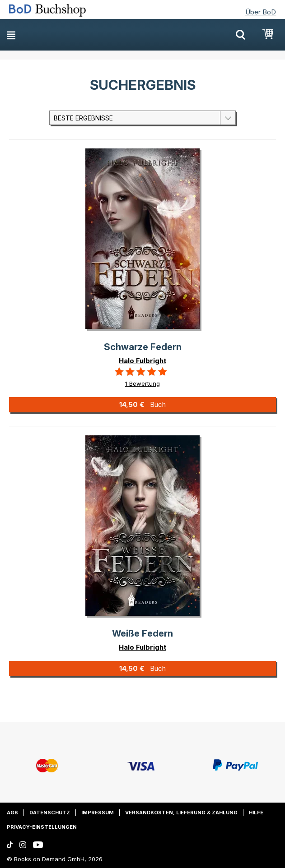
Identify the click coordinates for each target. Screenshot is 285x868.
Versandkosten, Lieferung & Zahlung (181, 813)
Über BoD (261, 12)
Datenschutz (50, 813)
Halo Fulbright (142, 361)
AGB (12, 813)
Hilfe (256, 813)
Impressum (98, 813)
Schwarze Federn (143, 347)
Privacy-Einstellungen (42, 827)
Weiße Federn (142, 633)
